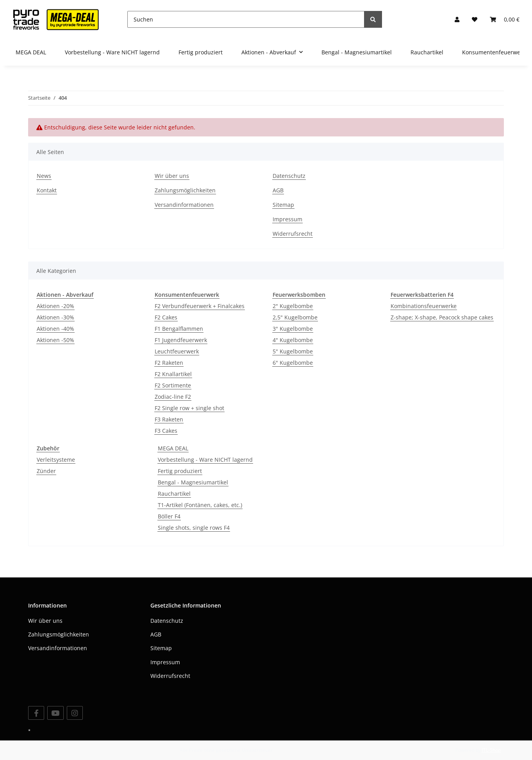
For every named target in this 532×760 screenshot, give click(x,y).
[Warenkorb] (505, 19)
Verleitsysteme (56, 460)
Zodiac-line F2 (173, 397)
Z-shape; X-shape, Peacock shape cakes (442, 317)
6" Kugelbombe (293, 363)
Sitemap (283, 205)
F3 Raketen (169, 419)
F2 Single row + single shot (189, 408)
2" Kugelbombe (293, 306)
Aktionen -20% (55, 306)
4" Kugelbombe (293, 340)
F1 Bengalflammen (179, 329)
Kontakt (47, 190)
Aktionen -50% (55, 340)
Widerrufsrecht (293, 234)
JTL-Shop (491, 750)
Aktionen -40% (55, 329)
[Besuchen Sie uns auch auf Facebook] (36, 713)
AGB (278, 190)
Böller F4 (169, 516)
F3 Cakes (166, 431)
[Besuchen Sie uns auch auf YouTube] (55, 713)
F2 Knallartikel (173, 374)
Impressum (287, 219)
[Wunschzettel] (475, 19)
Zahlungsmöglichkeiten (185, 190)
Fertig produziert (180, 471)
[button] (457, 19)
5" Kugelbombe (293, 351)
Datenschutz (289, 176)
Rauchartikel (174, 494)
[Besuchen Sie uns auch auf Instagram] (75, 713)
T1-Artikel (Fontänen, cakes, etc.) (200, 505)
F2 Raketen (169, 363)
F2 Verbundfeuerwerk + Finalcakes (200, 306)
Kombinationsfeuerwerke (424, 306)
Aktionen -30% (55, 317)
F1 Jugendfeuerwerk (181, 340)
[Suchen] (246, 19)
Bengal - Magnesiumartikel (193, 482)
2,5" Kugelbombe (295, 317)
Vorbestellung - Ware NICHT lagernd (205, 460)
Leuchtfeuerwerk (177, 351)
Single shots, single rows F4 (194, 528)
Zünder (46, 471)
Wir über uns (172, 176)
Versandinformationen (184, 205)
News (44, 176)
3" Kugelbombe (293, 329)
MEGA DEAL (173, 448)
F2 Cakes (166, 317)
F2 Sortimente (173, 385)
